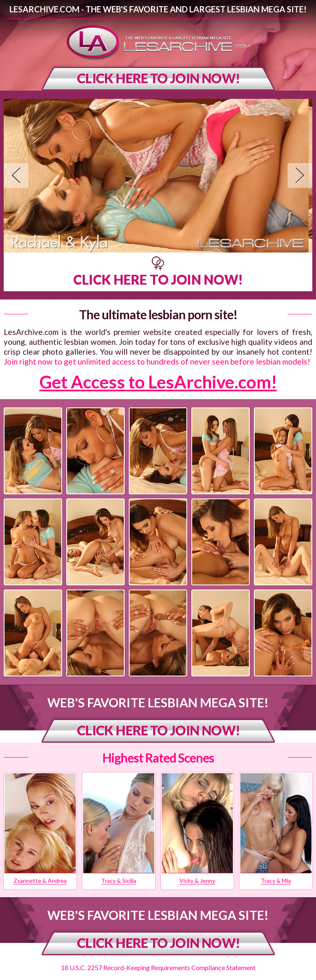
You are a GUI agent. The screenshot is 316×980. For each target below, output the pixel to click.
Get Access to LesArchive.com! (158, 382)
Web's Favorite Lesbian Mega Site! (158, 702)
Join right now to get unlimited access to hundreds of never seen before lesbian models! (157, 361)
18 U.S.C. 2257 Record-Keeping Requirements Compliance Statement (158, 967)
